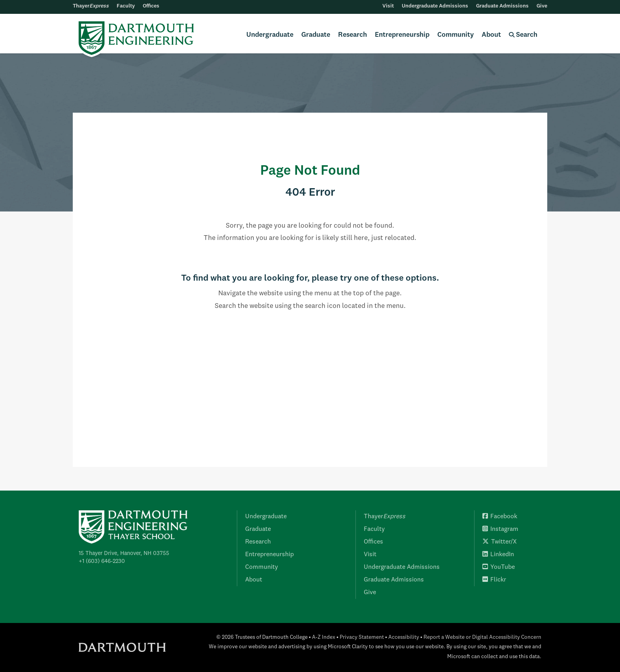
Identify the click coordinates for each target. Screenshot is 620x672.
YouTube (499, 567)
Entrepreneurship (402, 35)
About (491, 35)
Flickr (494, 580)
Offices (151, 6)
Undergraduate (270, 35)
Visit (388, 6)
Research (353, 35)
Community (456, 35)
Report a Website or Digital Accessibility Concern (482, 637)
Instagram (500, 529)
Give (542, 6)
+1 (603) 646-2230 (102, 561)
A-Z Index (324, 637)
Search (523, 35)
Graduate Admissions (502, 6)
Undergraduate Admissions (435, 6)
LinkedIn (498, 555)
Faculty (126, 6)
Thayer (91, 6)
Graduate (316, 35)
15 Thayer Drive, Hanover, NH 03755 (124, 553)
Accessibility (404, 637)
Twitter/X (500, 542)
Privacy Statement (362, 637)
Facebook (500, 517)
